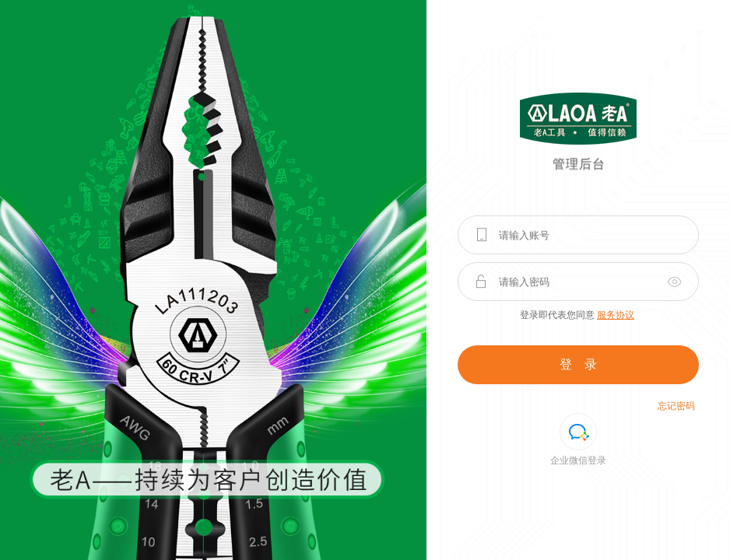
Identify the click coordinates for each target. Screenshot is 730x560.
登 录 (578, 364)
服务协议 (616, 315)
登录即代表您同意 (577, 315)
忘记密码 (676, 406)
